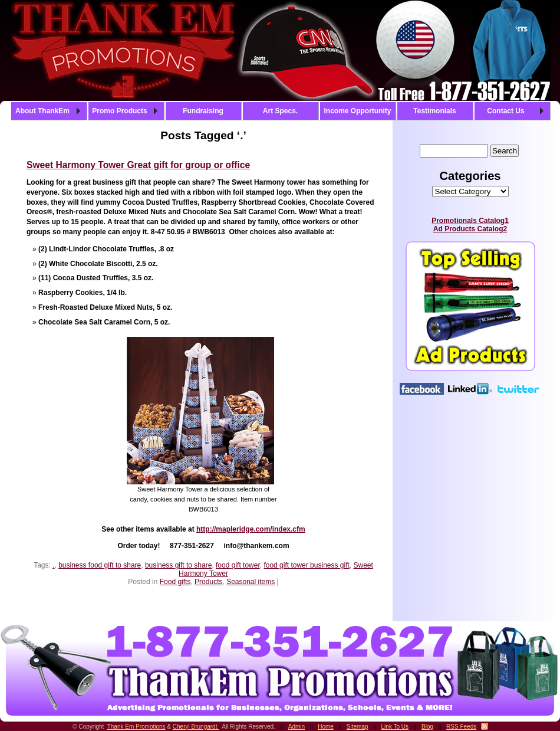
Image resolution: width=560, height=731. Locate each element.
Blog (427, 727)
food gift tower (238, 565)
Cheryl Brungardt (196, 727)
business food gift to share (100, 565)
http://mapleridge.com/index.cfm (251, 529)
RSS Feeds (461, 727)
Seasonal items (251, 582)
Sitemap (358, 727)
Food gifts (175, 582)
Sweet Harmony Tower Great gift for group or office (138, 165)
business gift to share (178, 565)
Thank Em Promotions (136, 727)
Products (208, 582)
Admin (297, 727)
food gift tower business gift (306, 565)
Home (326, 727)
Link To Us (395, 727)
